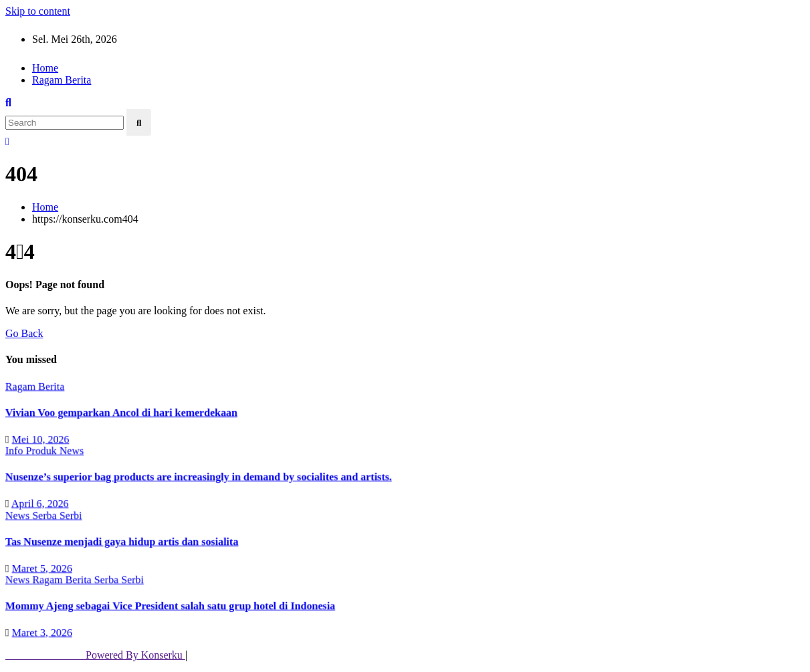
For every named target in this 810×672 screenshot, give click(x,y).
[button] (8, 103)
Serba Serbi (56, 515)
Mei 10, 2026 (39, 438)
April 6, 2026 (38, 503)
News (70, 450)
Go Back (24, 333)
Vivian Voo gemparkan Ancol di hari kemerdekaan (120, 412)
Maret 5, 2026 (40, 567)
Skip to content (38, 11)
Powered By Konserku (95, 655)
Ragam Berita (62, 80)
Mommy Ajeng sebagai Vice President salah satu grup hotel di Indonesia (169, 605)
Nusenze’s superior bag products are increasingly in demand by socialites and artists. (198, 476)
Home (45, 68)
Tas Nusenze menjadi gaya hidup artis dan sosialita (120, 541)
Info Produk (30, 450)
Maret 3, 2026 (40, 632)
